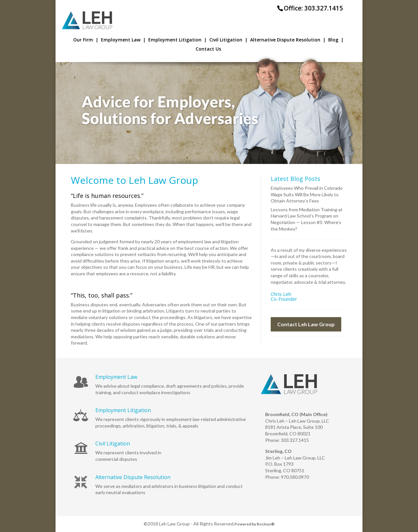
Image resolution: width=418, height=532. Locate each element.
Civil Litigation (228, 40)
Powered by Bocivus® (255, 524)
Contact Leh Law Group (306, 324)
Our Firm (86, 40)
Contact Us (208, 49)
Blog (336, 40)
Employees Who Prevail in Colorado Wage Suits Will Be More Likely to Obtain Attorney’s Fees (307, 194)
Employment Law (123, 40)
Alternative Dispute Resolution (288, 40)
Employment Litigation (177, 40)
